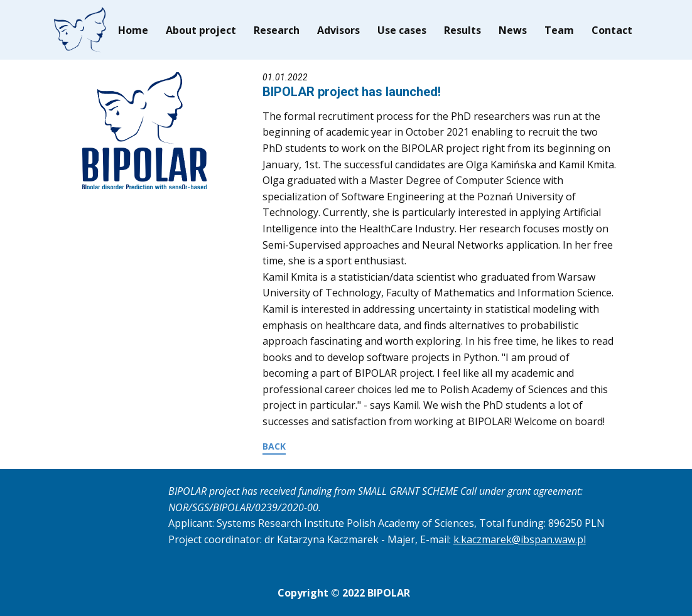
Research (277, 30)
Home (133, 30)
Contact (612, 30)
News (513, 30)
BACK (274, 446)
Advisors (338, 30)
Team (559, 30)
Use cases (402, 30)
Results (462, 30)
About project (201, 30)
